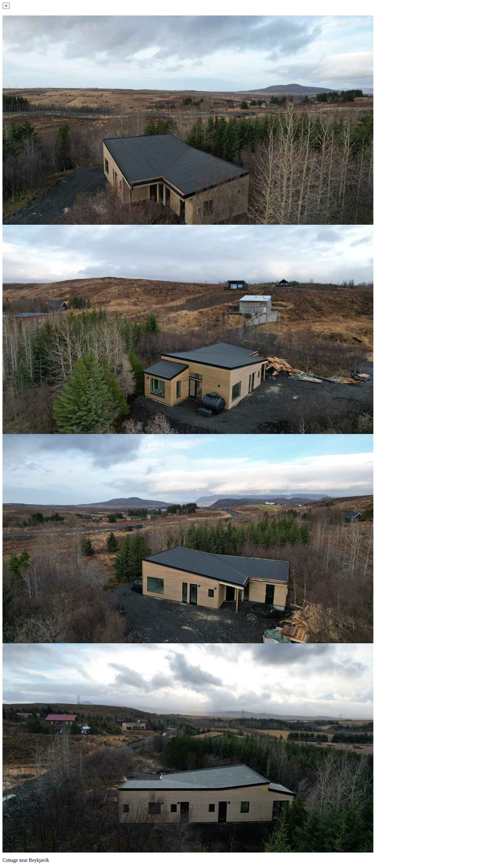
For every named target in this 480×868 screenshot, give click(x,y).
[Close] (6, 6)
